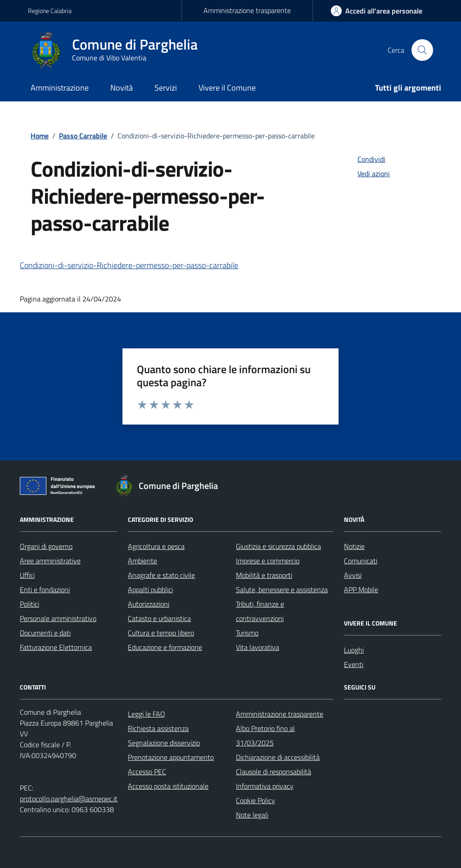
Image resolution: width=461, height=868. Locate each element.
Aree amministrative (50, 561)
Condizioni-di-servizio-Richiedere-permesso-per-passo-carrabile (129, 265)
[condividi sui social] (364, 159)
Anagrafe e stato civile (161, 575)
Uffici (27, 575)
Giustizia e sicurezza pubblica (278, 546)
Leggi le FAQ (147, 714)
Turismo (247, 633)
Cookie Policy (255, 800)
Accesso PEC (147, 772)
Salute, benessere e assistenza (282, 589)
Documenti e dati (45, 633)
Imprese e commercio (268, 561)
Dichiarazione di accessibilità (278, 757)
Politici (29, 604)
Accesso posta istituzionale (168, 786)
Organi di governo (46, 546)
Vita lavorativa (258, 647)
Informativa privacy (265, 786)
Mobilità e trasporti (264, 575)
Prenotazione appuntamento (171, 757)
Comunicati (361, 561)
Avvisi (353, 575)
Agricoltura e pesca (156, 546)
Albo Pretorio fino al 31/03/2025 (265, 736)
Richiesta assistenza (158, 728)
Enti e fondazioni (45, 589)
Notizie (354, 546)
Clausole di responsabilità (273, 772)
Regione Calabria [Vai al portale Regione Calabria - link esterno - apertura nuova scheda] (50, 11)
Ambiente (142, 561)
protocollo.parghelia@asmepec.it (69, 799)
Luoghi (354, 650)
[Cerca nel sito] (422, 50)
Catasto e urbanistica (159, 618)
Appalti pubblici (150, 589)
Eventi (354, 664)
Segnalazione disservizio (164, 743)
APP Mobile (361, 589)
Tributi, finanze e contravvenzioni (260, 611)
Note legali (252, 815)
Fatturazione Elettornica (56, 647)
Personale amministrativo (58, 618)
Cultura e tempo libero (161, 633)
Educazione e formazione (165, 647)
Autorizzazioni (149, 604)
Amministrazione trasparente (247, 10)
